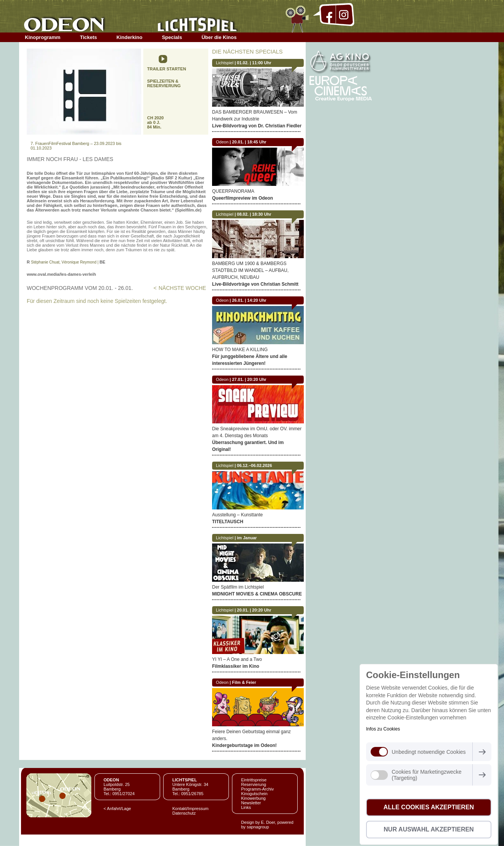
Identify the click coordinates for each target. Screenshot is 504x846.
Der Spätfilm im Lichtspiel (238, 587)
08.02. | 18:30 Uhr (254, 214)
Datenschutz (184, 813)
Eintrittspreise (254, 780)
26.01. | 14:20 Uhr (249, 300)
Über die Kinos (219, 37)
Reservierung (254, 784)
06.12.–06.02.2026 (254, 465)
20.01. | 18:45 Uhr (249, 142)
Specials (172, 37)
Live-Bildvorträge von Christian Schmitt (255, 284)
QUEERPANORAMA (233, 191)
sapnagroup (258, 827)
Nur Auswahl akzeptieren (429, 829)
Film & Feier (244, 682)
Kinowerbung (253, 798)
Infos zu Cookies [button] (383, 729)
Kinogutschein (254, 794)
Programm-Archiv (258, 789)
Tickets (88, 37)
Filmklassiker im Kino (236, 666)
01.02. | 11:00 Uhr (254, 63)
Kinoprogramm (43, 37)
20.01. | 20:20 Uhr (254, 610)
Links (246, 807)
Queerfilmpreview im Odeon (242, 198)
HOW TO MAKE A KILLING (240, 350)
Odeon (222, 142)
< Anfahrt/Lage (117, 809)
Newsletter (251, 803)
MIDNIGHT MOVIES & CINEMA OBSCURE (257, 594)
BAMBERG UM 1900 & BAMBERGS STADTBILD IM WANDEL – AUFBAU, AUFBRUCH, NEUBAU (250, 270)
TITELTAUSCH (228, 522)
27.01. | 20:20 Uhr (249, 379)
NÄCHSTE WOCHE (182, 288)
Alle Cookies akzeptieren (429, 807)
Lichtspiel (225, 63)
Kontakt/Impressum (190, 809)
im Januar (247, 538)
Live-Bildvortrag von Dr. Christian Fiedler (257, 126)
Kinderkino (130, 37)
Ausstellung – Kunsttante (237, 515)
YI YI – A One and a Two (237, 659)
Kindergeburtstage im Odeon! (244, 745)
